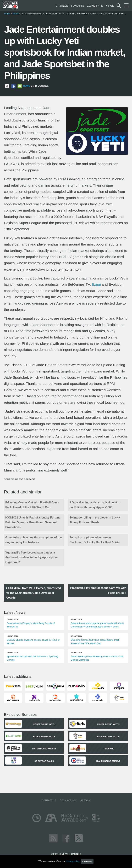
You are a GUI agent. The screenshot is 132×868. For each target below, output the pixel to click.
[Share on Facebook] (13, 86)
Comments (95, 6)
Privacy (85, 800)
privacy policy (73, 861)
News (110, 6)
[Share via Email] (20, 86)
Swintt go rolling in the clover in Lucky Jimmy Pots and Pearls (95, 520)
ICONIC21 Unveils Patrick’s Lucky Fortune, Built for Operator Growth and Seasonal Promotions (33, 522)
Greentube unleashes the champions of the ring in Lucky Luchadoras (34, 540)
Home (7, 14)
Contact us (49, 800)
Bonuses (77, 6)
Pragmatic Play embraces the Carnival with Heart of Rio (98, 590)
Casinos (62, 6)
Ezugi (96, 284)
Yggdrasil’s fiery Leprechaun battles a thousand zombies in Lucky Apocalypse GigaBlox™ (31, 557)
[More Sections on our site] (126, 6)
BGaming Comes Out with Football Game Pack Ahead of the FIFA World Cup (32, 505)
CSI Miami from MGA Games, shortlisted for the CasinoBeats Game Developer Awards (33, 593)
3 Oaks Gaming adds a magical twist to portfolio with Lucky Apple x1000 (95, 505)
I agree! (87, 861)
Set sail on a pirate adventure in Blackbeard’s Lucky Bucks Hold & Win (95, 540)
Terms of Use (68, 800)
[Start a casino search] (119, 6)
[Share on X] (7, 86)
